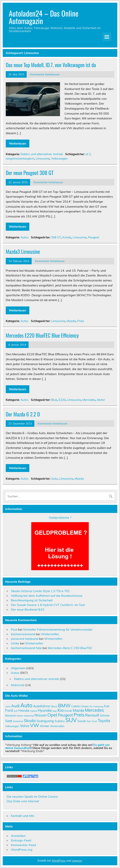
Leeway (77, 861)
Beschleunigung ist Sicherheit (32, 600)
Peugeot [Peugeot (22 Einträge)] (65, 715)
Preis (81, 321)
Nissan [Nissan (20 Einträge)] (41, 715)
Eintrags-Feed (21, 840)
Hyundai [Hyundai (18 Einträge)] (45, 710)
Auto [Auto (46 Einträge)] (26, 705)
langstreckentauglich (20, 159)
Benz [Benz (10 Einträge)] (54, 706)
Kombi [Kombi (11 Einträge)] (68, 711)
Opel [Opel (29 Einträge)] (52, 715)
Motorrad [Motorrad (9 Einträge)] (29, 716)
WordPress (59, 861)
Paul (14, 629)
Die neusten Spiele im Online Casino (32, 796)
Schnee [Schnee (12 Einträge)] (105, 715)
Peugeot (94, 237)
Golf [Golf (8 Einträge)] (16, 711)
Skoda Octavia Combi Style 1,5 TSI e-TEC (41, 591)
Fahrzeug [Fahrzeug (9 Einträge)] (98, 706)
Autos (25, 237)
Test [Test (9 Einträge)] (89, 721)
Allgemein (18, 668)
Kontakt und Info (23, 816)
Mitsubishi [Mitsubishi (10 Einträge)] (11, 716)
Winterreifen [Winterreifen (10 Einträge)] (57, 726)
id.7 (88, 154)
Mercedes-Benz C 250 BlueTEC (70, 648)
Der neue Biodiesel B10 (28, 609)
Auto (54, 479)
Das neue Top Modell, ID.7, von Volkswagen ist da (51, 65)
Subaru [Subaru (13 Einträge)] (60, 721)
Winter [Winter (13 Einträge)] (45, 726)
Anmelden (18, 836)
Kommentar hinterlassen (45, 74)
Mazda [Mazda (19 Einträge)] (78, 710)
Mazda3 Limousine (23, 251)
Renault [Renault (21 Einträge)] (92, 715)
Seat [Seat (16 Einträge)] (9, 721)
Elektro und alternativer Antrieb (42, 154)
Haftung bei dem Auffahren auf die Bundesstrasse (47, 596)
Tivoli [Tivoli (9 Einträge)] (94, 721)
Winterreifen (50, 634)
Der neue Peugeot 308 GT (30, 173)
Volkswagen (59, 159)
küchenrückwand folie (26, 648)
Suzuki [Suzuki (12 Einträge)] (82, 721)
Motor (101, 400)
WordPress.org (22, 850)
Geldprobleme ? (60, 518)
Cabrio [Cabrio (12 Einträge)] (76, 706)
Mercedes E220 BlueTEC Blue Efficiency (42, 335)
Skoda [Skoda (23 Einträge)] (30, 721)
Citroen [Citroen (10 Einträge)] (85, 706)
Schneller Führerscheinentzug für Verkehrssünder (58, 629)
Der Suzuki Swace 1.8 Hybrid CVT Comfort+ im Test (48, 605)
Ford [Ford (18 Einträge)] (9, 710)
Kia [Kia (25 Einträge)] (61, 710)
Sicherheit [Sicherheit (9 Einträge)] (18, 721)
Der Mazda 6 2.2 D (23, 414)
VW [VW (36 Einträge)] (35, 725)
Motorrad (18, 685)
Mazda (71, 321)
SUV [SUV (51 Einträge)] (71, 720)
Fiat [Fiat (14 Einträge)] (107, 706)
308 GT (56, 237)
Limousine (43, 159)
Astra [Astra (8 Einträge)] (8, 707)
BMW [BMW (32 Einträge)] (64, 705)
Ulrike (15, 643)
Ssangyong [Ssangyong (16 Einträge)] (45, 721)
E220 (62, 400)
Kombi (67, 237)
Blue (54, 400)
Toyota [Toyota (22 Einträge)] (104, 721)
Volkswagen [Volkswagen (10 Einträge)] (12, 726)
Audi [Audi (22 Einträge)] (15, 706)
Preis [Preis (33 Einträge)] (79, 715)
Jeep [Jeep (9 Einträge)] (55, 711)
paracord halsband (25, 639)
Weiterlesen (18, 143)
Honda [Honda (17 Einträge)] (24, 710)
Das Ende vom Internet (23, 801)
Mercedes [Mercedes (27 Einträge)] (94, 710)
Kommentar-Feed (23, 845)
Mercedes (89, 400)
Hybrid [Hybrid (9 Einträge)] (34, 711)
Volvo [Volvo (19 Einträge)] (25, 726)
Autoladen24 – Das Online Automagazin (44, 17)
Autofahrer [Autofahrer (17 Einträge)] (42, 706)
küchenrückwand (23, 634)
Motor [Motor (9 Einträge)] (20, 716)
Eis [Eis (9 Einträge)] (91, 706)
